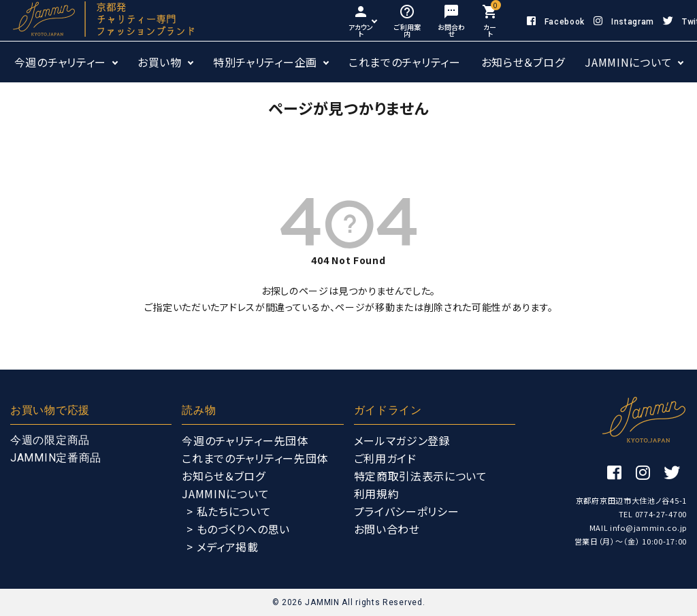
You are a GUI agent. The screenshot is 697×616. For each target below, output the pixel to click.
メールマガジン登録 (402, 440)
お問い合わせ (387, 529)
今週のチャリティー (60, 62)
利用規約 (377, 493)
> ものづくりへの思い (238, 529)
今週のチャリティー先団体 (245, 440)
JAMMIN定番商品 (56, 458)
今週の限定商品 (50, 440)
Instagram (624, 22)
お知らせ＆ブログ (523, 62)
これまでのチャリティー (405, 62)
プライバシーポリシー (407, 511)
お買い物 (160, 62)
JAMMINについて (628, 62)
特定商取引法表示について (421, 476)
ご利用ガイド (385, 458)
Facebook (556, 22)
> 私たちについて (229, 511)
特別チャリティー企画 (265, 62)
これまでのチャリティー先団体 (255, 458)
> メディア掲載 (223, 547)
